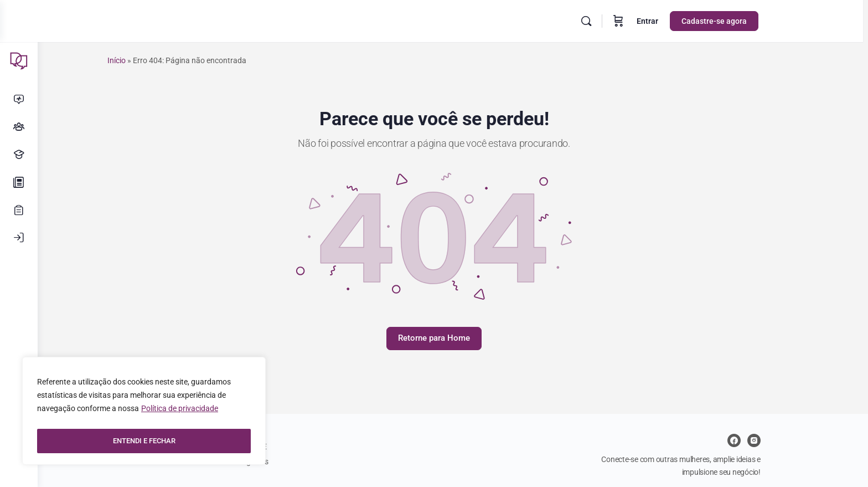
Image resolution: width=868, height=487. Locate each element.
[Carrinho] (639, 21)
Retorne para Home (453, 338)
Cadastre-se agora (735, 21)
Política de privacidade (180, 413)
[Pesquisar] (607, 21)
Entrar (668, 21)
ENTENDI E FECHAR (144, 441)
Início (135, 60)
